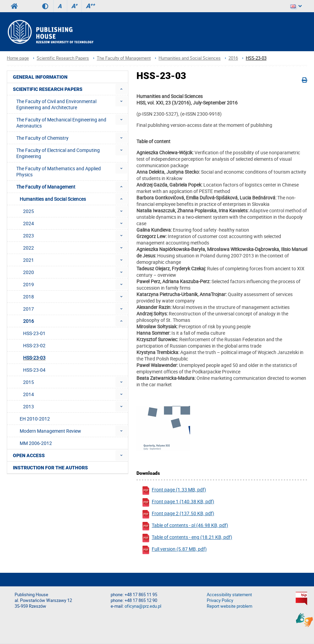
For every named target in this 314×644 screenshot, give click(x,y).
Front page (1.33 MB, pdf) (174, 491)
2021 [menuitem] (29, 260)
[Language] (296, 6)
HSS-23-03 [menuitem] (34, 358)
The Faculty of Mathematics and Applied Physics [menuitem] (59, 171)
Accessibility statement (229, 595)
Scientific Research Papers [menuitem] (48, 89)
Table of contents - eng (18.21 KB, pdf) (187, 538)
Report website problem (229, 606)
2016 (233, 58)
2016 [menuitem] (29, 321)
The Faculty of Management (124, 58)
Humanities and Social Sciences (190, 58)
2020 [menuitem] (29, 272)
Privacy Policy (220, 600)
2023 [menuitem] (29, 236)
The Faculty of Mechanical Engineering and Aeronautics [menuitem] (61, 123)
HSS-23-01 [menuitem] (34, 333)
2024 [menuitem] (29, 223)
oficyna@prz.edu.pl (143, 606)
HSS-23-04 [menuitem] (34, 370)
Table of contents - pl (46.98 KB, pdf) (185, 526)
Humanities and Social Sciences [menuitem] (53, 199)
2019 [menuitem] (29, 284)
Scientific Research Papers (63, 58)
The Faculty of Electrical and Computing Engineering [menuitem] (58, 153)
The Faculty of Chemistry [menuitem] (42, 138)
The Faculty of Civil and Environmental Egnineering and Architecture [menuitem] (56, 104)
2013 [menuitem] (29, 406)
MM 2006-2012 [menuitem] (36, 443)
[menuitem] (121, 89)
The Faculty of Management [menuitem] (46, 187)
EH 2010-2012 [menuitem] (35, 419)
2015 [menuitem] (29, 382)
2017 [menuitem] (29, 309)
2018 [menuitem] (29, 297)
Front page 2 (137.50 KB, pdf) (178, 514)
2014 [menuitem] (29, 394)
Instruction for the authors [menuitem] (50, 468)
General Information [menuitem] (40, 77)
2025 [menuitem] (29, 211)
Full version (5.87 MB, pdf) (174, 550)
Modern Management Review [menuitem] (50, 431)
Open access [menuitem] (29, 455)
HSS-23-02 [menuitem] (34, 345)
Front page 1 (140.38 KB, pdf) (178, 502)
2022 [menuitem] (29, 248)
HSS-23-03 (256, 58)
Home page (18, 58)
